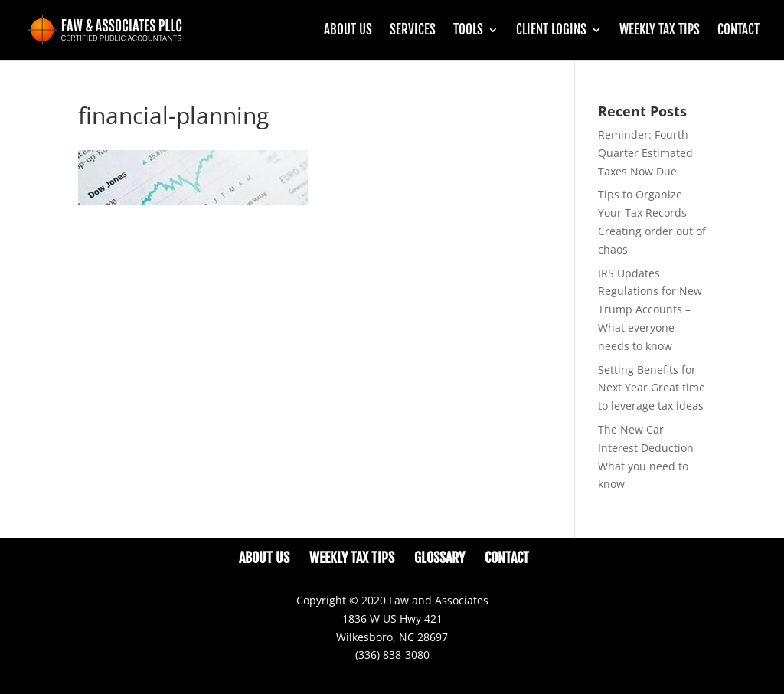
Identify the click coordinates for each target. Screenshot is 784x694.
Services (413, 31)
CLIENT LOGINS (551, 31)
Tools (468, 31)
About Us (348, 31)
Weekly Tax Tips (660, 31)
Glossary (439, 558)
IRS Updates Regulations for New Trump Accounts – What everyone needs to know (650, 309)
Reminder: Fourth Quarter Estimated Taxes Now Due (645, 153)
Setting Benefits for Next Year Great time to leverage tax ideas (652, 388)
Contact (738, 31)
